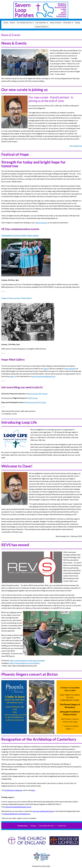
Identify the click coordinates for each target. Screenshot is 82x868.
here (33, 790)
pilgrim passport (41, 223)
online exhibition (70, 368)
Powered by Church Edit (41, 866)
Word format (32, 394)
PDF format (43, 394)
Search (12, 22)
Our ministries (41, 22)
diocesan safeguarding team (43, 811)
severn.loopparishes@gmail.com (43, 376)
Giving (77, 22)
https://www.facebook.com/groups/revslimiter (27, 660)
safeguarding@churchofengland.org (17, 814)
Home (6, 22)
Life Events (67, 22)
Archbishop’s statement (13, 790)
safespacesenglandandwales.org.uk (18, 807)
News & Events (56, 22)
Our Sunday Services (24, 22)
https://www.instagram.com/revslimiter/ (25, 663)
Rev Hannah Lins (76, 146)
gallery (46, 368)
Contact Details (41, 26)
